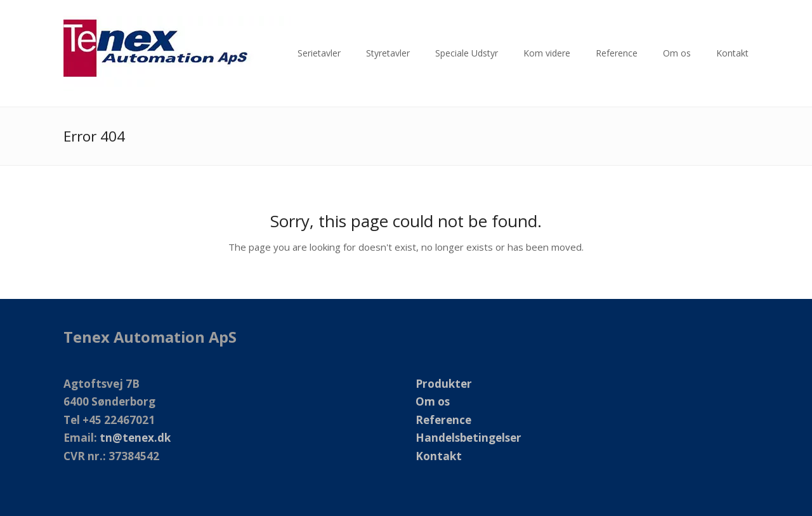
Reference (443, 420)
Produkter (444, 384)
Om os (433, 401)
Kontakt (439, 456)
